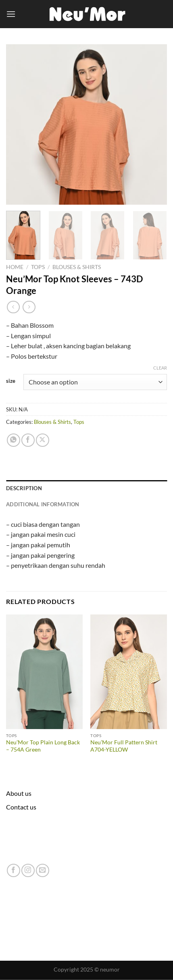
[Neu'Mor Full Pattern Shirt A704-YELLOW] (129, 672)
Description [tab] (24, 488)
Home (15, 267)
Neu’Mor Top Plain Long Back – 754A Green (43, 746)
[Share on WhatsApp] (14, 440)
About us (19, 793)
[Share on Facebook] (28, 440)
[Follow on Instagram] (28, 870)
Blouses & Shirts (77, 267)
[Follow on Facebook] (14, 870)
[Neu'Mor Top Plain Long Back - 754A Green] (44, 672)
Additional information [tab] (43, 504)
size (11, 381)
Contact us (21, 807)
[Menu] (11, 14)
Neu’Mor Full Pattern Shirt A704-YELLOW (124, 746)
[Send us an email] (43, 870)
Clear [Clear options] (160, 368)
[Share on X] (43, 440)
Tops (38, 267)
